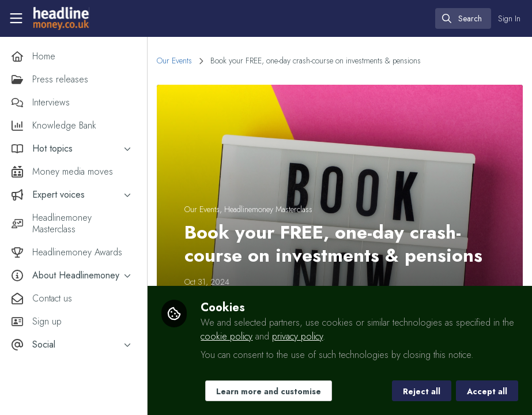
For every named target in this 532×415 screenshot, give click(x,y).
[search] (463, 18)
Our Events (174, 61)
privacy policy (297, 336)
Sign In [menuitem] (509, 18)
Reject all (422, 391)
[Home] (60, 18)
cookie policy (227, 336)
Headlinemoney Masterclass (268, 209)
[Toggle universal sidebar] (16, 18)
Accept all (487, 391)
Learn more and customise (269, 391)
